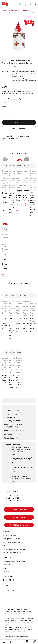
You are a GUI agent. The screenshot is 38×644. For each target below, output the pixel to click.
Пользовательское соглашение (14, 549)
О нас (5, 568)
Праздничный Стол (18, 77)
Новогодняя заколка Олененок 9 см (23, 468)
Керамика (19, 79)
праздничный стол (18, 81)
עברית (28, 4)
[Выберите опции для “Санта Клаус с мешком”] (17, 296)
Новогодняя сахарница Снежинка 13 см (4, 200)
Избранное (7, 558)
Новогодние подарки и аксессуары (20, 10)
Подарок (26, 79)
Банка (14, 79)
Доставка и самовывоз (11, 542)
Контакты (7, 572)
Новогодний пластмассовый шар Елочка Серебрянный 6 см (23, 459)
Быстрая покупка (19, 128)
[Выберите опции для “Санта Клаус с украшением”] (24, 296)
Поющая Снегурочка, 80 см (12, 380)
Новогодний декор (18, 75)
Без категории (10, 411)
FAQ (4, 546)
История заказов (9, 535)
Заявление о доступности (13, 553)
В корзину (21, 122)
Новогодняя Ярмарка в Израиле (15, 561)
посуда (31, 79)
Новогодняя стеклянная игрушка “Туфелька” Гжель (21, 477)
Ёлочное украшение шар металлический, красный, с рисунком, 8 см (22, 449)
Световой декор (10, 434)
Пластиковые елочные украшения (21, 370)
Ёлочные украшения (12, 421)
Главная (4, 10)
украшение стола (30, 81)
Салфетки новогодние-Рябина (26, 195)
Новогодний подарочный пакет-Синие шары (33, 202)
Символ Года (9, 438)
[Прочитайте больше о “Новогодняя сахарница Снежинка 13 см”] (3, 165)
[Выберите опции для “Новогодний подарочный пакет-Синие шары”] (31, 165)
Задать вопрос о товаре (11, 139)
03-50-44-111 (13, 491)
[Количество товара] (8, 116)
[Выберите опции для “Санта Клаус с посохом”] (31, 296)
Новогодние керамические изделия (23, 71)
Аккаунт (6, 532)
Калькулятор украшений (12, 539)
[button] (10, 165)
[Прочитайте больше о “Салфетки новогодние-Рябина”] (24, 165)
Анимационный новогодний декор (8, 304)
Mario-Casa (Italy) (7, 57)
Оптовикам (7, 565)
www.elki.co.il (29, 636)
